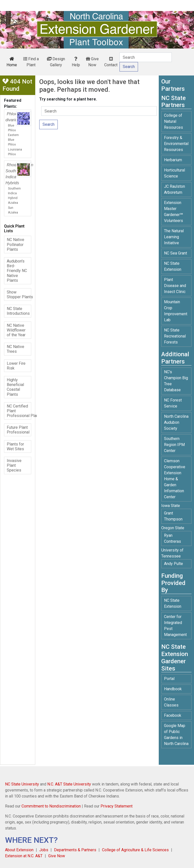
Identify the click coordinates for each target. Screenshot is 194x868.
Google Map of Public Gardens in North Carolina (176, 735)
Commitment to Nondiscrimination (51, 806)
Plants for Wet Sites (15, 446)
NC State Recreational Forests (175, 336)
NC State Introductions (18, 311)
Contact (111, 62)
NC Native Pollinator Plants (15, 244)
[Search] (146, 57)
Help (76, 62)
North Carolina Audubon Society (176, 422)
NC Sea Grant (175, 253)
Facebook (173, 715)
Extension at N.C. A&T (24, 856)
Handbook (173, 689)
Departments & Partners (75, 850)
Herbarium (173, 160)
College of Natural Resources (173, 121)
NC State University (22, 784)
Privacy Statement (116, 806)
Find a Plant (31, 62)
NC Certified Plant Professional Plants (19, 411)
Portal (169, 679)
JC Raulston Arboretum (174, 189)
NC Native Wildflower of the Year (16, 330)
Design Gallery (56, 62)
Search (48, 124)
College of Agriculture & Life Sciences (135, 850)
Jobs (44, 850)
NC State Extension (173, 266)
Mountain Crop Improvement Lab (176, 311)
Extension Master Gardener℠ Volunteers (173, 212)
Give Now (92, 62)
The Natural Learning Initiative (174, 237)
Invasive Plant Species (14, 465)
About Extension (19, 850)
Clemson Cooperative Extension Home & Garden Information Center (175, 479)
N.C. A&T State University (69, 784)
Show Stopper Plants (19, 294)
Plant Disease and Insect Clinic (175, 286)
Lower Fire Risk (16, 366)
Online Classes (171, 702)
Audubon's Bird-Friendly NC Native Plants (17, 271)
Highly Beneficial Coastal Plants (15, 387)
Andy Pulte (173, 564)
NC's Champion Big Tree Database (176, 381)
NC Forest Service (173, 403)
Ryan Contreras (172, 538)
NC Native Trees (15, 349)
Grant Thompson (173, 516)
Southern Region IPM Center (174, 445)
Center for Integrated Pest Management (175, 626)
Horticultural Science (174, 173)
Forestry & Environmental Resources (176, 144)
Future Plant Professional (18, 430)
